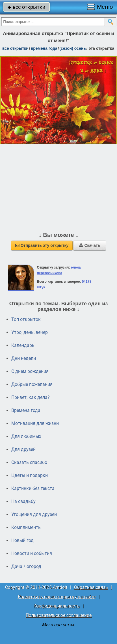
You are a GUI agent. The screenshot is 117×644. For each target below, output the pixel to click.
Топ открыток (26, 319)
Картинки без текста (33, 488)
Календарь (23, 345)
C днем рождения (30, 371)
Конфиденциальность (57, 606)
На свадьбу (23, 501)
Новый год (22, 540)
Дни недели (24, 358)
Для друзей (23, 449)
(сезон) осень (72, 48)
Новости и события (32, 553)
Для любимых (26, 436)
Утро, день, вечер (30, 332)
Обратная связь (91, 587)
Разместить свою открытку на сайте (57, 597)
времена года (44, 48)
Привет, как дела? (31, 397)
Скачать (90, 245)
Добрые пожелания (32, 384)
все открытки (26, 7)
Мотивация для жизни (35, 423)
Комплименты (26, 527)
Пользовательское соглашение (59, 615)
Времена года (26, 410)
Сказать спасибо (29, 462)
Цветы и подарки (30, 475)
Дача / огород (26, 566)
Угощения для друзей (34, 514)
